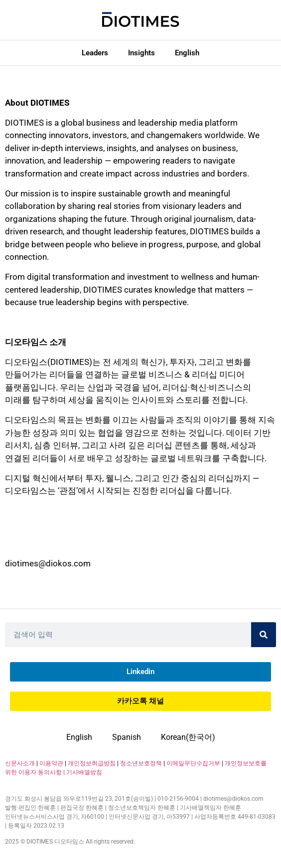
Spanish (127, 737)
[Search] (264, 635)
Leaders (95, 53)
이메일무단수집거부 (193, 763)
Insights (141, 53)
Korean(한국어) (188, 737)
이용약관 (51, 763)
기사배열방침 (84, 772)
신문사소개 (20, 763)
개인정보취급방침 (92, 763)
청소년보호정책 (141, 763)
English (187, 53)
